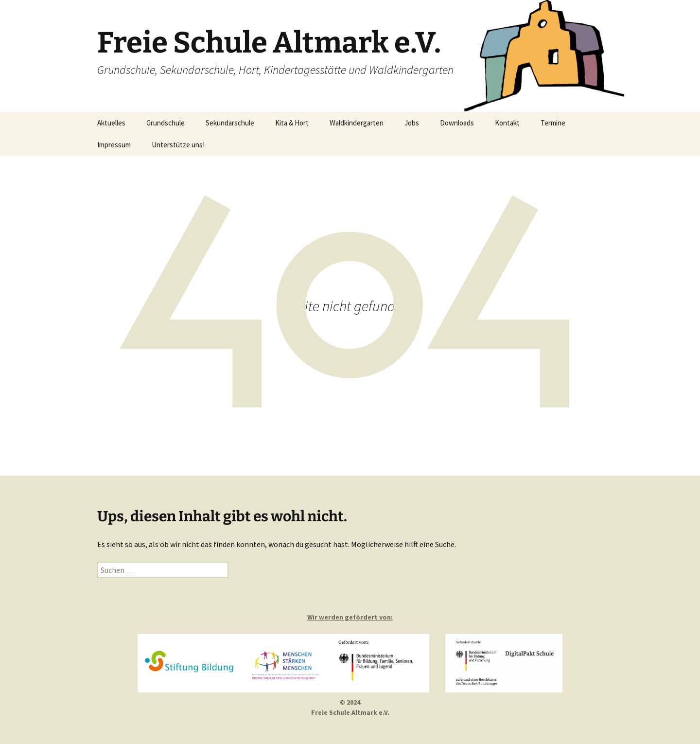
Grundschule (166, 123)
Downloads (457, 123)
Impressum (114, 145)
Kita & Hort (292, 123)
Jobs (412, 123)
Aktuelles (111, 123)
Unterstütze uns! (178, 145)
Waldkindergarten (357, 123)
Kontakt (507, 123)
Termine (553, 123)
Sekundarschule (230, 123)
